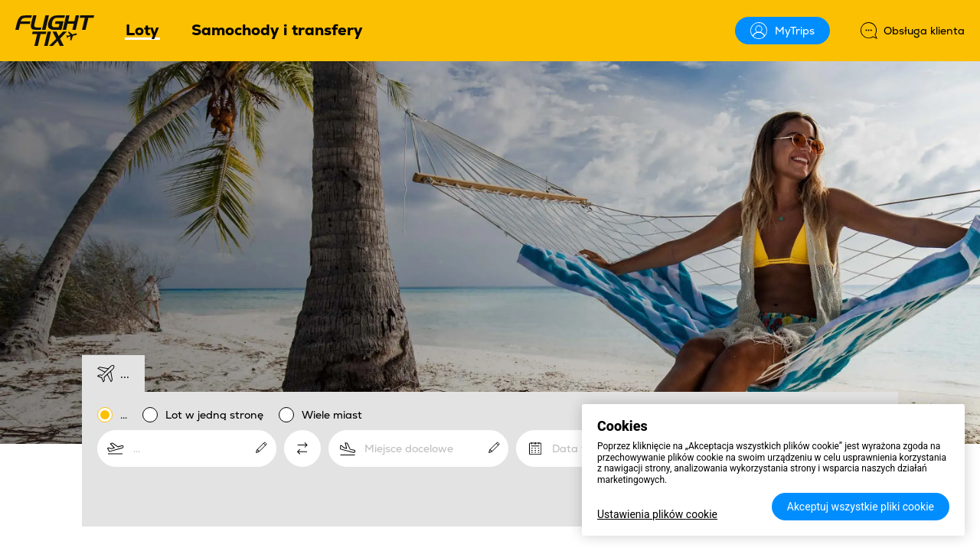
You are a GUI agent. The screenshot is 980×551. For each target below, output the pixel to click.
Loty (142, 31)
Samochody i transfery (277, 30)
